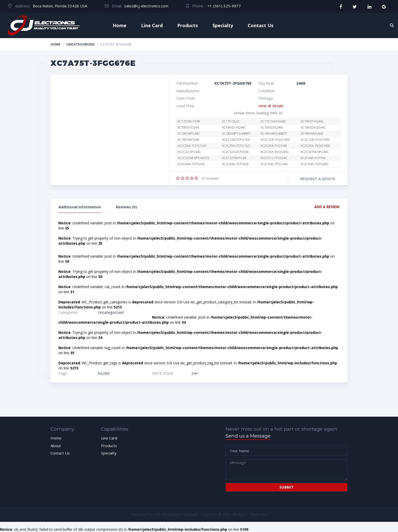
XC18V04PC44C (189, 134)
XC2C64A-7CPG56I (235, 164)
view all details (271, 106)
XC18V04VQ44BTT (274, 134)
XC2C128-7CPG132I (236, 140)
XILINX (104, 373)
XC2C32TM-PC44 (234, 158)
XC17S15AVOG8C (273, 121)
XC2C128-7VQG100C (275, 140)
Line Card (152, 25)
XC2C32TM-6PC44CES (193, 158)
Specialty (223, 25)
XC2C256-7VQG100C (316, 146)
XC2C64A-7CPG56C (194, 164)
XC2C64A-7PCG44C (274, 164)
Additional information (80, 207)
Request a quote (318, 179)
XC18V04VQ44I (188, 140)
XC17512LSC (231, 121)
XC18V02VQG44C (313, 127)
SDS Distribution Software (176, 514)
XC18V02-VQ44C (234, 127)
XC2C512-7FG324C (274, 158)
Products (187, 25)
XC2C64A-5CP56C (313, 158)
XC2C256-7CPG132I (236, 146)
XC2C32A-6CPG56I (235, 152)
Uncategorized (80, 44)
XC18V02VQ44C (272, 127)
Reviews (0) (126, 207)
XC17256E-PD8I (189, 121)
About (56, 446)
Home (120, 25)
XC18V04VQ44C (312, 134)
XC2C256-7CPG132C (192, 146)
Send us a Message (248, 436)
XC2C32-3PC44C (189, 152)
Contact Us (261, 25)
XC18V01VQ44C (312, 121)
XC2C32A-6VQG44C (275, 152)
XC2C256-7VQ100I (274, 146)
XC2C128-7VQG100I (315, 140)
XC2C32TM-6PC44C (315, 152)
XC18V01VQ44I (188, 127)
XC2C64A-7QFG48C (314, 164)
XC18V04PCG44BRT (236, 134)
